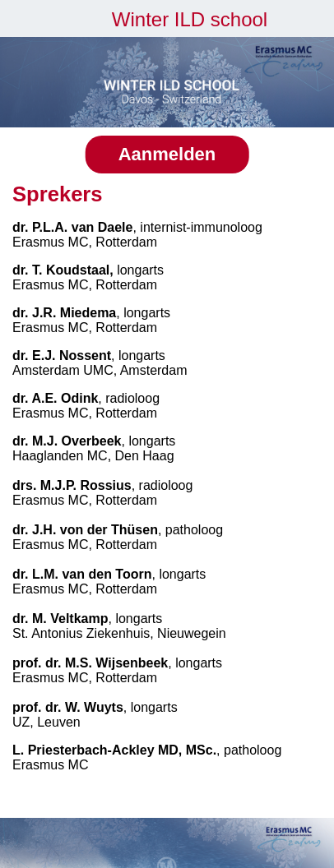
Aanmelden (167, 154)
